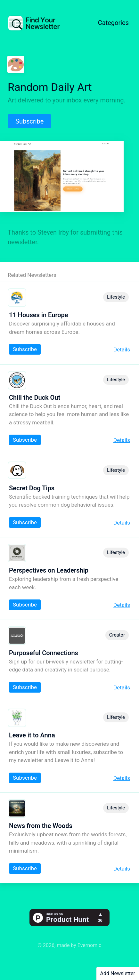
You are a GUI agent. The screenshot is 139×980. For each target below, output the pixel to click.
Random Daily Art (50, 87)
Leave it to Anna (32, 735)
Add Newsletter (118, 973)
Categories (113, 23)
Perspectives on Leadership (49, 570)
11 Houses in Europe (39, 315)
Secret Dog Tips (32, 488)
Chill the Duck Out (35, 398)
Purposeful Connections (44, 653)
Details (122, 349)
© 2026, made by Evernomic (70, 945)
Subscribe (29, 121)
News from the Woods (41, 826)
